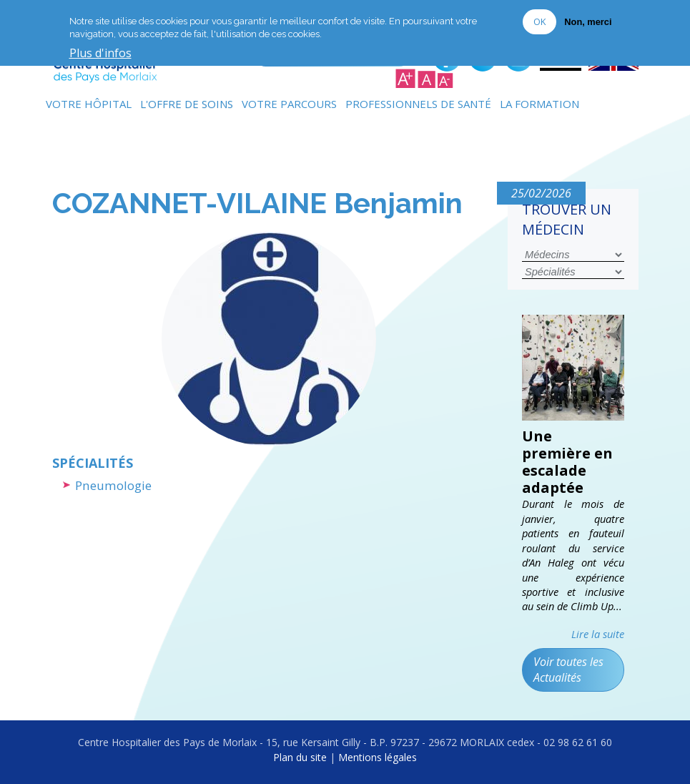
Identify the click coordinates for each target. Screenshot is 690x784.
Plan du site (300, 757)
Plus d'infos (100, 54)
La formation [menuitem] (539, 104)
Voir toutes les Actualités (568, 670)
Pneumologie (113, 485)
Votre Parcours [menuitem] (289, 104)
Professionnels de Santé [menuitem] (418, 104)
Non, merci (588, 22)
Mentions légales (378, 757)
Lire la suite (598, 634)
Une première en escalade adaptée (567, 462)
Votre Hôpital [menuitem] (89, 104)
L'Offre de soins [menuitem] (187, 104)
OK (539, 21)
